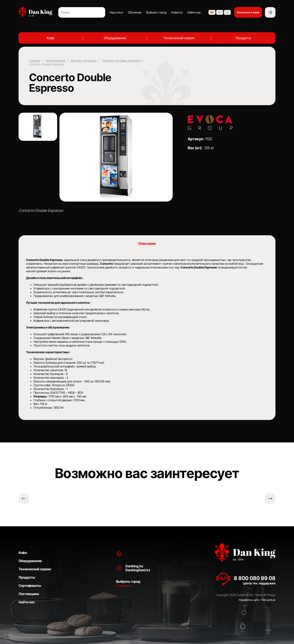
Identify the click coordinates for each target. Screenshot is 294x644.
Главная (34, 61)
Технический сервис (179, 38)
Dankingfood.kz (138, 570)
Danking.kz (134, 566)
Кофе (51, 38)
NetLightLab (269, 600)
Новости (177, 12)
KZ (227, 12)
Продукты (243, 38)
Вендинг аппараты (84, 61)
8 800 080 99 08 (255, 578)
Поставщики (29, 594)
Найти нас (194, 12)
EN (220, 12)
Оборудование (115, 38)
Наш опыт (116, 12)
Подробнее (124, 586)
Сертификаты (30, 586)
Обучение (135, 12)
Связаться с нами (248, 12)
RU (212, 12)
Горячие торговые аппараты (121, 61)
